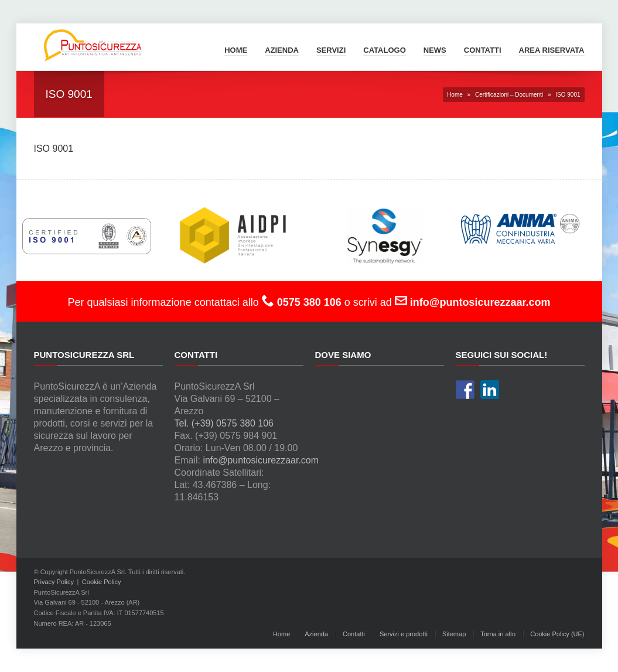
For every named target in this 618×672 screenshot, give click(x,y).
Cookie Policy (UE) (557, 634)
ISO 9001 (54, 149)
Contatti (483, 50)
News (435, 50)
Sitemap (454, 634)
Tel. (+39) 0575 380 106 (224, 423)
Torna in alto (498, 634)
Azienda (282, 50)
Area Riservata (552, 50)
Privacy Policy (54, 582)
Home (236, 50)
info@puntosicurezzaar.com (261, 460)
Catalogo (384, 50)
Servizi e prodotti (404, 634)
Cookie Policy (102, 582)
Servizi (331, 50)
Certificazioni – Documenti (509, 95)
